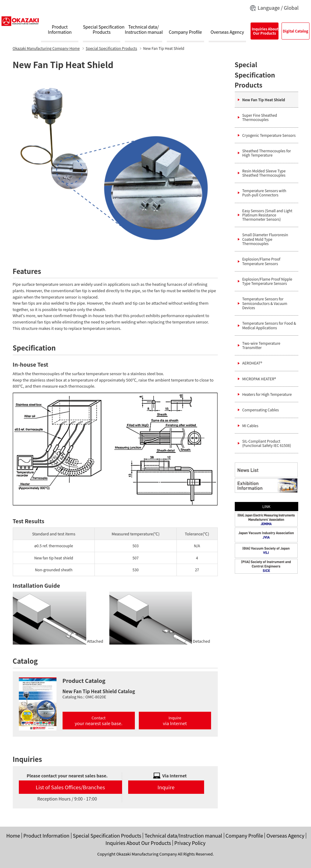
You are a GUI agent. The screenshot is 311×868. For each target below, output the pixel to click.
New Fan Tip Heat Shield (264, 100)
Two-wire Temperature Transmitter (261, 345)
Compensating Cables (261, 410)
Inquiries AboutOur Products (265, 31)
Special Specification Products (111, 48)
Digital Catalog (296, 31)
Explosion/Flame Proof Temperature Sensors (261, 261)
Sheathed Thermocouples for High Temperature (267, 153)
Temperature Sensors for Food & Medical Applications (269, 325)
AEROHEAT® (252, 363)
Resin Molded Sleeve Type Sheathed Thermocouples (264, 173)
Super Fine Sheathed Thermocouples (260, 117)
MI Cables (250, 425)
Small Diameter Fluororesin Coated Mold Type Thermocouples (265, 239)
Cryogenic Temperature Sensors (269, 135)
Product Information (46, 835)
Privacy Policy (190, 843)
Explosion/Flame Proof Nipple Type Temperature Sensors (267, 281)
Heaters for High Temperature (267, 394)
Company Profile (185, 32)
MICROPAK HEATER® (259, 379)
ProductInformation (60, 30)
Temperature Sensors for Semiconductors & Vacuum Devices (265, 303)
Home (46, 48)
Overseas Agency (227, 32)
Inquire (175, 721)
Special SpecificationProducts (102, 30)
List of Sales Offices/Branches (70, 787)
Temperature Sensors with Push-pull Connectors (264, 193)
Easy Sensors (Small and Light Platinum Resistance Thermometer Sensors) (267, 215)
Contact (99, 721)
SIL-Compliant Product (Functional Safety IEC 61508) (267, 443)
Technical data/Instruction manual (144, 30)
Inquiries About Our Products (138, 843)
